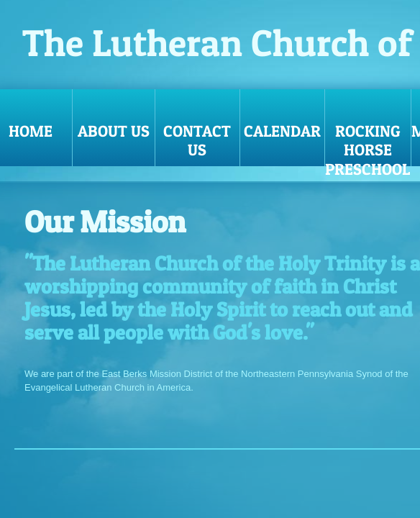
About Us (114, 131)
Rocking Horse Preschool (367, 144)
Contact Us (197, 140)
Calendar (282, 131)
